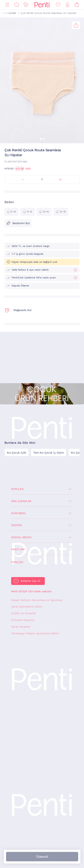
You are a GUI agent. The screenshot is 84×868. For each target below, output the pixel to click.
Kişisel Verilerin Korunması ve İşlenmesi (37, 600)
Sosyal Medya (21, 537)
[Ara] (17, 5)
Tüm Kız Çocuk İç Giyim (49, 453)
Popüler (17, 489)
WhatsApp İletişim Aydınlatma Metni (35, 633)
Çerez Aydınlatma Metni (27, 607)
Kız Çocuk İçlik (17, 453)
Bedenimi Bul (18, 223)
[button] (41, 139)
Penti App (18, 549)
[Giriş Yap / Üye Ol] (67, 5)
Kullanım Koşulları (23, 620)
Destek (17, 525)
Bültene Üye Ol (30, 581)
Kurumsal (19, 513)
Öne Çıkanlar (21, 501)
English (17, 562)
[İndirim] (26, 5)
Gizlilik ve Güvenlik (24, 613)
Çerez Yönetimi (21, 627)
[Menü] (7, 5)
